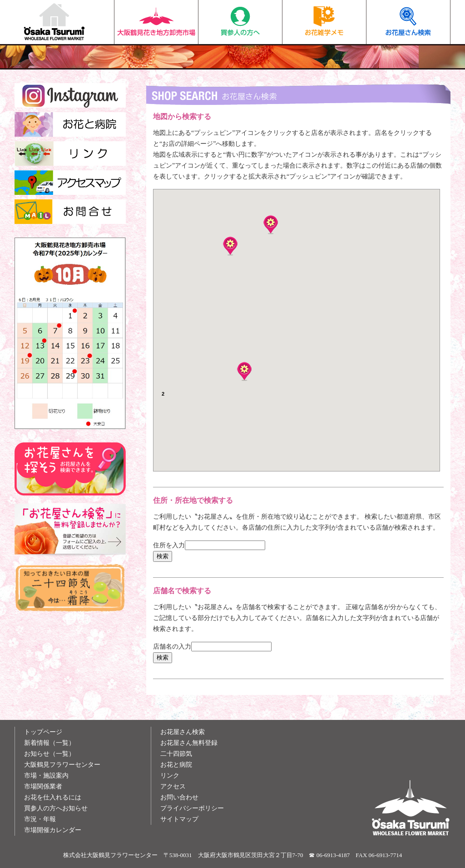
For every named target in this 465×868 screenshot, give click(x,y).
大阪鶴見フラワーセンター (62, 765)
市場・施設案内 (46, 776)
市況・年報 (40, 819)
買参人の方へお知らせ (56, 808)
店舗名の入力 (172, 647)
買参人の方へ (240, 22)
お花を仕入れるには (53, 797)
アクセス (173, 786)
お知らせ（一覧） (49, 754)
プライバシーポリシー (192, 808)
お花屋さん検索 (408, 22)
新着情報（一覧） (49, 743)
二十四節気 (176, 754)
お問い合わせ (179, 797)
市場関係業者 (43, 786)
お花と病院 (176, 765)
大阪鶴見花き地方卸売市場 (156, 22)
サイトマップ (179, 819)
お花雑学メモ (324, 22)
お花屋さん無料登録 (189, 743)
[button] (244, 371)
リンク (170, 776)
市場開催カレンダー (53, 830)
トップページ (43, 732)
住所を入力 (169, 545)
